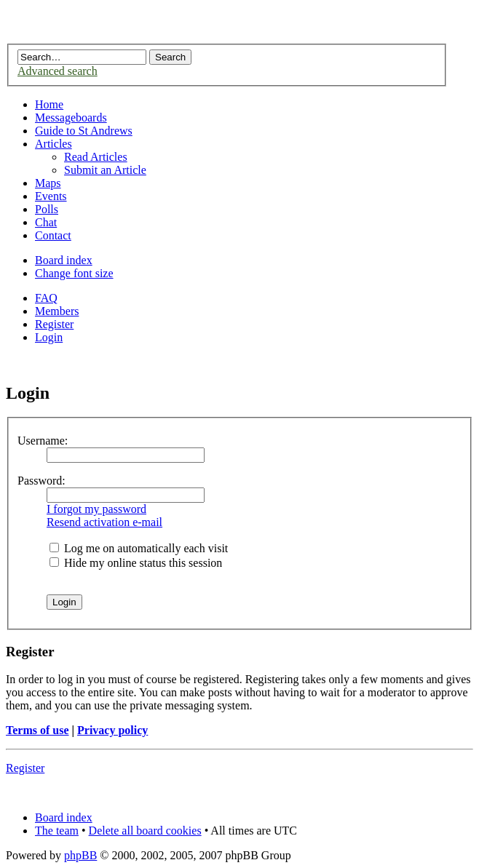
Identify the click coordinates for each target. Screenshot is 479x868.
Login (49, 337)
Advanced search (58, 71)
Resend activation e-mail (104, 522)
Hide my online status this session (136, 563)
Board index (64, 260)
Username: (43, 441)
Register (54, 324)
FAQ (46, 298)
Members (57, 311)
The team (57, 831)
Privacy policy (112, 730)
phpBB (80, 855)
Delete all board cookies (145, 831)
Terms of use (37, 730)
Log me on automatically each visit (139, 548)
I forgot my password (96, 509)
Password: (41, 481)
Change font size (74, 273)
